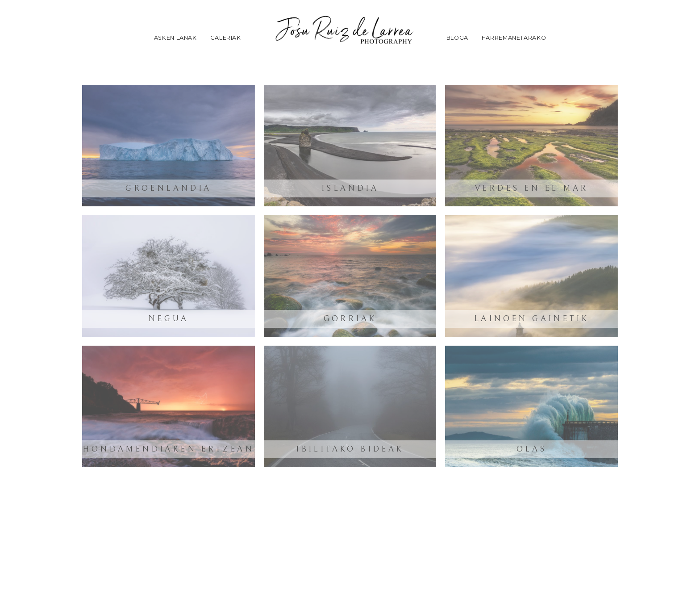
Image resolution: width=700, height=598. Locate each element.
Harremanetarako (514, 38)
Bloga (457, 38)
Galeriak (226, 38)
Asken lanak (175, 38)
